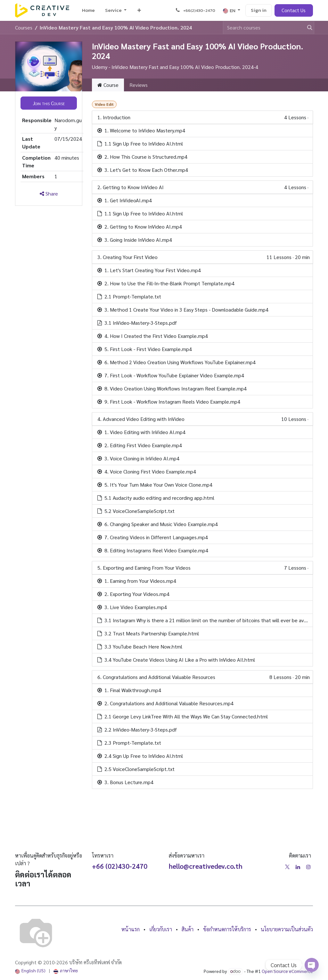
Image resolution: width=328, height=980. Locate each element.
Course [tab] (108, 85)
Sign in (259, 10)
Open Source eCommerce (287, 971)
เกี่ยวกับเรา (161, 929)
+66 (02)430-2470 (120, 866)
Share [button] (49, 193)
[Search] (307, 28)
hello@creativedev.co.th (206, 866)
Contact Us (294, 10)
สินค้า (188, 929)
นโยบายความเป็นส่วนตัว (287, 929)
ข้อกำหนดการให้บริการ (227, 929)
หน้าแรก (131, 929)
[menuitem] (88, 10)
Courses (24, 27)
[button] (49, 103)
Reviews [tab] (139, 85)
